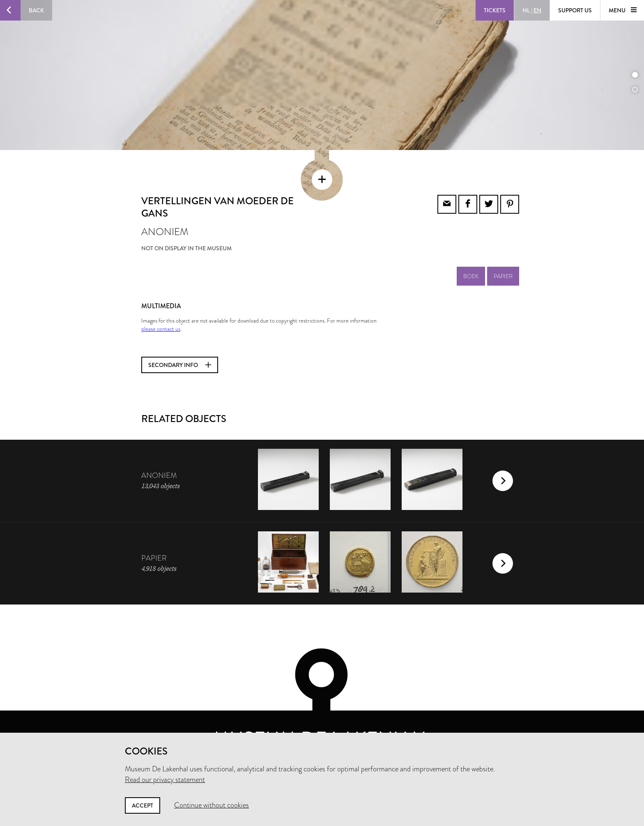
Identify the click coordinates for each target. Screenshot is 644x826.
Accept (143, 805)
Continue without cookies (212, 805)
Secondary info (180, 341)
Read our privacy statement (165, 780)
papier (503, 252)
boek (471, 252)
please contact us (161, 305)
